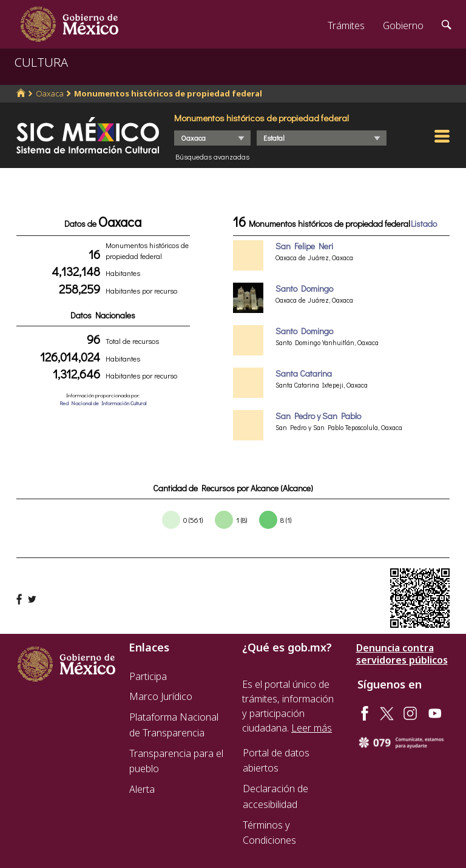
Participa (148, 676)
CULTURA (41, 62)
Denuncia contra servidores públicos (402, 654)
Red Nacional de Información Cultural (103, 403)
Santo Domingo (304, 288)
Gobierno (403, 25)
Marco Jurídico (161, 696)
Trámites (346, 25)
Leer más (312, 728)
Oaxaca (50, 93)
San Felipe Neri (304, 246)
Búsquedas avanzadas (212, 156)
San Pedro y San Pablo (318, 416)
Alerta (142, 789)
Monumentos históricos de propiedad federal (168, 93)
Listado (424, 224)
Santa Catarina (304, 373)
